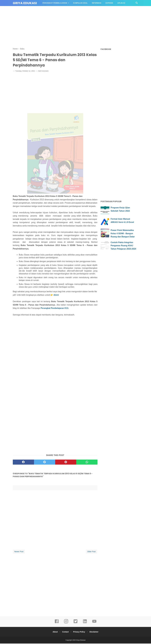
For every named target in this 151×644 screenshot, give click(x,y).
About (55, 632)
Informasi (97, 3)
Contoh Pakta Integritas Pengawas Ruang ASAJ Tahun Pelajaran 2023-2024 (123, 246)
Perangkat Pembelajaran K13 (54, 309)
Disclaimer (94, 632)
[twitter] (45, 463)
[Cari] (137, 4)
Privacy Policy (79, 632)
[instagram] (66, 624)
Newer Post (19, 552)
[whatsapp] (87, 463)
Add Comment (43, 71)
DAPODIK (109, 3)
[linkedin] (85, 624)
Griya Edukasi (25, 3)
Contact (65, 632)
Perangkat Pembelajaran (55, 3)
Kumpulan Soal (80, 3)
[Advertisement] (75, 26)
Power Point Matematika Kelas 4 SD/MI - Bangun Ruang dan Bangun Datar (123, 233)
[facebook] (23, 463)
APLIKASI (121, 3)
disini (56, 295)
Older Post (91, 552)
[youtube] (94, 624)
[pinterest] (66, 463)
